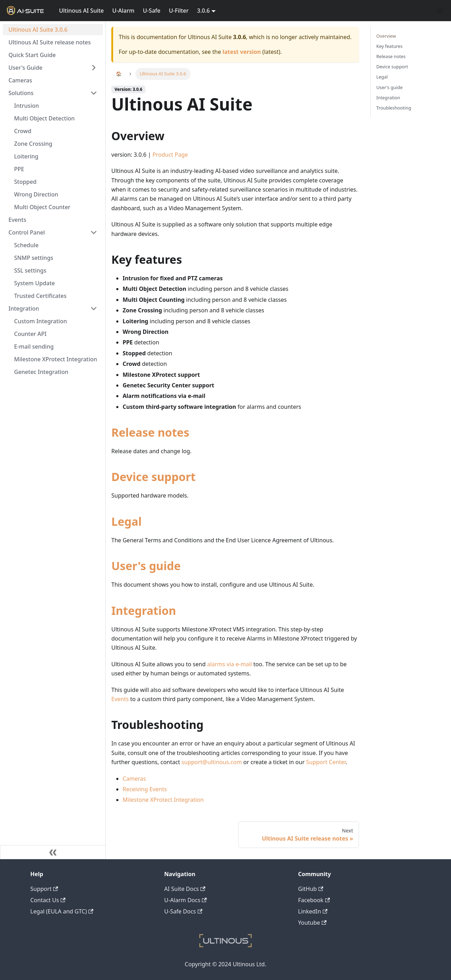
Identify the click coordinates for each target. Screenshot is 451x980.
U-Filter (179, 11)
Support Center (326, 762)
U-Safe (152, 11)
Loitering (26, 156)
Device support (153, 477)
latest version (242, 52)
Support (44, 889)
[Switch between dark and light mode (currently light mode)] (440, 11)
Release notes (150, 432)
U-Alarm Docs (186, 900)
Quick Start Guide (32, 55)
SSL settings (30, 270)
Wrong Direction (36, 194)
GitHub (311, 889)
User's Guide (26, 68)
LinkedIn (313, 911)
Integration (24, 308)
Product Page (170, 155)
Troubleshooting (394, 108)
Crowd (23, 131)
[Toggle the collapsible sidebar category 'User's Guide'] (94, 68)
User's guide (146, 566)
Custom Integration (41, 321)
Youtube (312, 923)
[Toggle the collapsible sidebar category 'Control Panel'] (94, 232)
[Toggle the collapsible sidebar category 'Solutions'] (94, 93)
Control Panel (27, 232)
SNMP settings (34, 258)
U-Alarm (123, 11)
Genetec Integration (41, 372)
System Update (35, 283)
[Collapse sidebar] (53, 852)
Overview (386, 36)
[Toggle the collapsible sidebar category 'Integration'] (94, 308)
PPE (19, 169)
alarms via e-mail (230, 664)
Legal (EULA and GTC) (62, 911)
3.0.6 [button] (203, 11)
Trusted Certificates (40, 296)
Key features (389, 46)
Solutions (21, 93)
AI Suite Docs (185, 889)
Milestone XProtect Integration (56, 359)
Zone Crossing (33, 144)
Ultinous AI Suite (81, 11)
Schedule (26, 245)
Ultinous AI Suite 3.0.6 (38, 30)
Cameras (20, 80)
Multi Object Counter (42, 207)
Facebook (314, 900)
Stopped (25, 182)
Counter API (30, 334)
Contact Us (48, 900)
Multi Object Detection (44, 118)
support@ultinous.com (212, 762)
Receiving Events (145, 789)
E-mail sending (34, 347)
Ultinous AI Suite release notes (50, 42)
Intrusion (27, 106)
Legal (126, 521)
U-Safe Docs (183, 911)
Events (17, 220)
